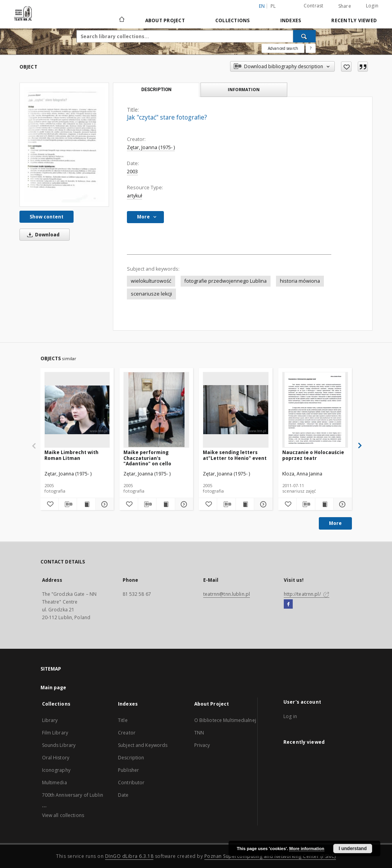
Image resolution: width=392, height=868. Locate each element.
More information (307, 849)
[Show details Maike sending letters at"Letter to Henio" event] (262, 504)
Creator (127, 733)
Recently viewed (354, 20)
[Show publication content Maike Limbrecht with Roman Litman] (86, 504)
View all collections (63, 815)
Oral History (56, 758)
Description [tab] (156, 90)
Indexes (291, 20)
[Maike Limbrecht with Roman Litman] (77, 410)
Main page (54, 688)
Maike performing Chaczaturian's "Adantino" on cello (147, 458)
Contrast (314, 6)
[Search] (304, 36)
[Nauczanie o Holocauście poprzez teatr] (315, 410)
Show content (47, 217)
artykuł (134, 196)
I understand (353, 849)
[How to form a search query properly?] (311, 48)
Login (372, 6)
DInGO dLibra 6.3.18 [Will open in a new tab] (129, 856)
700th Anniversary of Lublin (73, 795)
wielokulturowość (151, 281)
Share (345, 6)
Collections (233, 20)
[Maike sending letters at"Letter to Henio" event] (236, 410)
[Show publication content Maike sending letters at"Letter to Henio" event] (245, 504)
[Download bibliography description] (68, 504)
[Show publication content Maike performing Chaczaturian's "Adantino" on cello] (165, 504)
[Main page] (121, 20)
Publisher (128, 770)
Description (131, 758)
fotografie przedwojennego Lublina (226, 281)
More (335, 523)
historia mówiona (300, 281)
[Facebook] (288, 604)
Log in (290, 716)
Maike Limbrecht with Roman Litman (71, 455)
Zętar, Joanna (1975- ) (151, 147)
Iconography (56, 770)
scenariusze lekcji (151, 294)
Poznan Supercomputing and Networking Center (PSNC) (270, 856)
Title (123, 720)
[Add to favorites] (346, 67)
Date (123, 795)
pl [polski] (273, 6)
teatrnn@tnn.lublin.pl (227, 594)
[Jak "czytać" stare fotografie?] (64, 145)
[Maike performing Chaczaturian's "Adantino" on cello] (156, 410)
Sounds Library (59, 745)
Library (50, 720)
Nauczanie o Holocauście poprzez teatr (313, 455)
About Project (165, 20)
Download (42, 235)
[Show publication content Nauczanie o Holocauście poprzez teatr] (324, 504)
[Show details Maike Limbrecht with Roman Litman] (104, 504)
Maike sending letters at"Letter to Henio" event (235, 455)
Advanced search (283, 48)
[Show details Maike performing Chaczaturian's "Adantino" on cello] (183, 504)
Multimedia (54, 783)
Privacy (202, 745)
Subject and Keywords (143, 745)
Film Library (55, 733)
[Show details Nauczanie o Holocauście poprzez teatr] (341, 504)
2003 (132, 172)
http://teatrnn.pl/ (307, 594)
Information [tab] (244, 89)
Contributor (131, 783)
